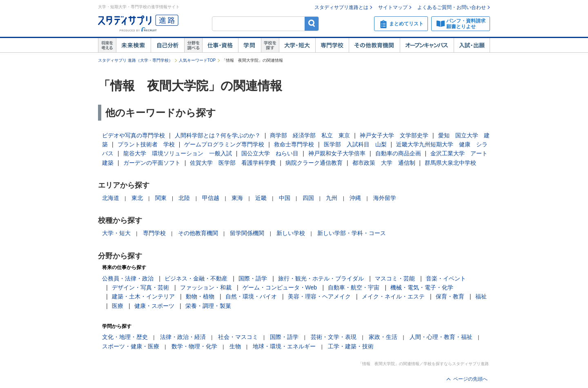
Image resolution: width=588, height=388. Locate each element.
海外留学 (385, 198)
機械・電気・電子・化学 (422, 287)
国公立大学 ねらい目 (270, 153)
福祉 (481, 296)
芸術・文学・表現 (334, 337)
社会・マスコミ (238, 337)
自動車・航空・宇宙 (354, 287)
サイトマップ (393, 7)
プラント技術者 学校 (146, 144)
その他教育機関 (374, 45)
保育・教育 (450, 296)
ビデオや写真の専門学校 (134, 135)
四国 (308, 198)
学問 (249, 45)
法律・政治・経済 (183, 337)
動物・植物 (200, 296)
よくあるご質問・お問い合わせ (452, 7)
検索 (312, 24)
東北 (137, 198)
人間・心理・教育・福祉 (441, 337)
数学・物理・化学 (194, 346)
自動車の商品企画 (398, 153)
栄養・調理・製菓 (208, 306)
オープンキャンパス (427, 45)
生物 (235, 346)
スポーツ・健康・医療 (131, 346)
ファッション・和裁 (206, 287)
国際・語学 (253, 278)
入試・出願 (472, 45)
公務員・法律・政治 (128, 278)
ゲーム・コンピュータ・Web (280, 287)
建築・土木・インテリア (143, 296)
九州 (332, 198)
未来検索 (133, 45)
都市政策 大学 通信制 (384, 163)
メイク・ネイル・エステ (393, 296)
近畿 (261, 198)
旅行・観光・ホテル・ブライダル (321, 278)
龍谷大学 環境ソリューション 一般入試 (178, 153)
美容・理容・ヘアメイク (319, 296)
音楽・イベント (446, 278)
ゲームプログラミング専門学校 (224, 144)
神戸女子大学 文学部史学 (394, 135)
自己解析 (167, 45)
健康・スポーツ (154, 306)
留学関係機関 (247, 233)
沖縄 (355, 198)
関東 (161, 198)
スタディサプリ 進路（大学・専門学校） (135, 60)
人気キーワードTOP (197, 60)
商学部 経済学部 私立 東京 (310, 135)
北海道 (111, 198)
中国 (285, 198)
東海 (237, 198)
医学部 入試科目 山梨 (355, 144)
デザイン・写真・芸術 (140, 287)
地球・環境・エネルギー (284, 346)
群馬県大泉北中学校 (450, 163)
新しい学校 (291, 233)
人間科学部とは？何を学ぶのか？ (218, 135)
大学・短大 (297, 45)
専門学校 (332, 45)
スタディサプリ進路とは (341, 7)
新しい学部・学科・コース (352, 233)
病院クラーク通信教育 (314, 163)
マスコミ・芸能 (395, 278)
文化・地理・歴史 (125, 337)
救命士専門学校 (294, 144)
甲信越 (211, 198)
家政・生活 (383, 337)
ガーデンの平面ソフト (152, 163)
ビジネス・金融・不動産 (196, 278)
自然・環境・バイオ (251, 296)
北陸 (184, 198)
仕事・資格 (220, 45)
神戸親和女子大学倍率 (337, 153)
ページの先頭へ (470, 379)
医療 (118, 306)
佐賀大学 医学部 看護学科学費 (233, 163)
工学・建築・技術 (351, 346)
